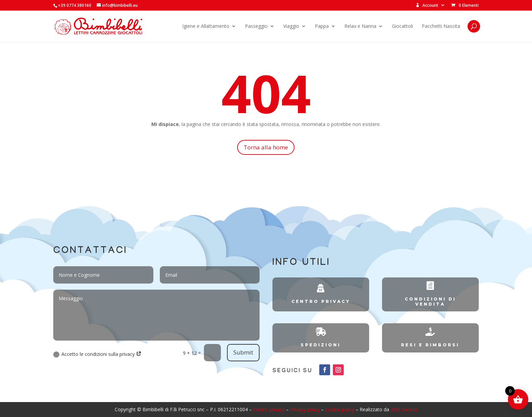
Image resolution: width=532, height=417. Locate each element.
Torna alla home (266, 147)
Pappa (322, 26)
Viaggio (291, 26)
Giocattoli (402, 26)
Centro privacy (269, 409)
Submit (243, 352)
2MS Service (404, 409)
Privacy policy (305, 409)
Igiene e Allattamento (206, 26)
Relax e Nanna (360, 26)
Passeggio (256, 26)
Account (427, 6)
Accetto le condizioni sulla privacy (97, 354)
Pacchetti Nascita (441, 26)
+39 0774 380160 (75, 5)
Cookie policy (340, 409)
